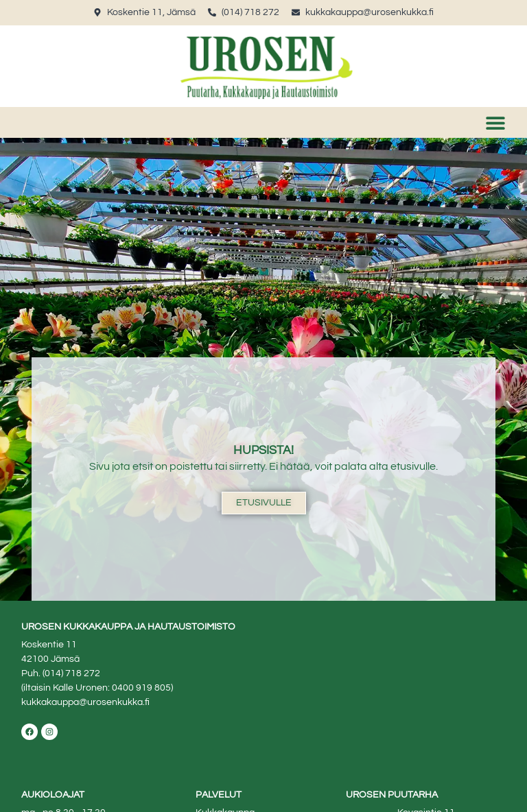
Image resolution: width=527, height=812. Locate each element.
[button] (496, 122)
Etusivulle (264, 502)
